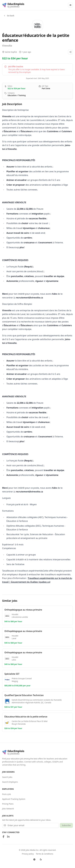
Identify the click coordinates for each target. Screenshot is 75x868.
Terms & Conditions (45, 854)
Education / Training (17, 95)
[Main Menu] (70, 5)
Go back (9, 16)
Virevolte (7, 46)
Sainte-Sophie (11, 52)
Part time (46, 88)
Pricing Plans (8, 804)
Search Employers (10, 782)
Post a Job (7, 794)
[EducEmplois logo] (13, 5)
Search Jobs (7, 777)
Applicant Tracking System (14, 799)
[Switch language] (34, 859)
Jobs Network (8, 809)
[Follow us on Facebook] (3, 837)
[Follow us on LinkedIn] (8, 837)
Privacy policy (28, 854)
